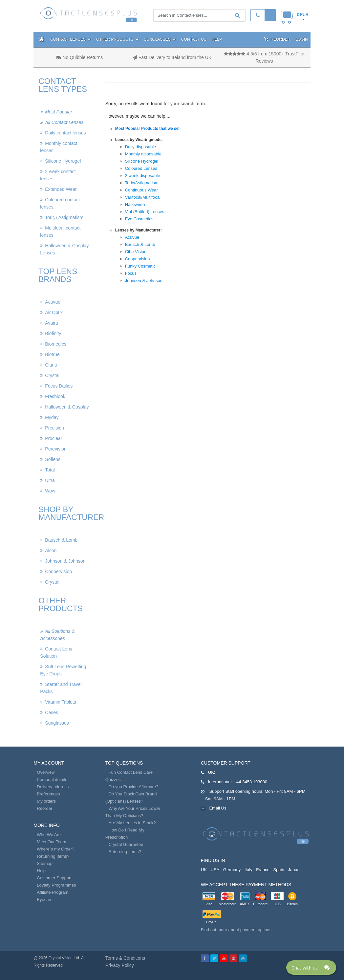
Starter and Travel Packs (61, 688)
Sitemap (45, 863)
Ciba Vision (136, 252)
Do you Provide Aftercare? (134, 787)
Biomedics (56, 344)
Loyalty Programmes (56, 885)
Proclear (54, 438)
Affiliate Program (53, 892)
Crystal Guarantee (126, 844)
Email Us (218, 808)
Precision (54, 428)
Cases (52, 712)
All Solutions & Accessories (57, 635)
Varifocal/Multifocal (143, 197)
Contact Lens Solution (56, 652)
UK (204, 870)
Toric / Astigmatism (64, 217)
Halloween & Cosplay (67, 407)
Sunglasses (160, 39)
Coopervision (58, 571)
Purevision (56, 449)
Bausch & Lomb (61, 540)
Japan (294, 870)
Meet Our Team (51, 842)
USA (215, 870)
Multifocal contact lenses (60, 231)
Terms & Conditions (125, 958)
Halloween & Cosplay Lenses (64, 249)
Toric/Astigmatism (142, 183)
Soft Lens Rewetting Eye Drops (63, 670)
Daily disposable (141, 147)
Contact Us (194, 39)
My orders (46, 801)
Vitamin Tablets (60, 702)
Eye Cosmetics (139, 219)
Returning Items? (53, 856)
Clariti (51, 365)
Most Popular (58, 112)
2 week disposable (143, 176)
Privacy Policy (120, 965)
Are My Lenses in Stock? (132, 823)
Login (301, 39)
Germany (232, 870)
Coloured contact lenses (60, 203)
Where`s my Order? (55, 849)
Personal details (52, 780)
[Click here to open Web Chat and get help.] (311, 968)
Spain (279, 870)
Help (217, 39)
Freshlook (55, 396)
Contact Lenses (71, 39)
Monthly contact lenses (59, 147)
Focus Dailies (59, 386)
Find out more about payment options (236, 930)
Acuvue (53, 302)
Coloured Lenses (141, 168)
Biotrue (52, 354)
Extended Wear (61, 189)
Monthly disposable (143, 154)
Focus (131, 273)
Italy (248, 870)
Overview (46, 772)
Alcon (51, 550)
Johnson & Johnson (65, 561)
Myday (52, 417)
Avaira (51, 323)
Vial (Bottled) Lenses (145, 212)
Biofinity (53, 333)
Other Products (117, 39)
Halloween (135, 204)
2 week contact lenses (58, 175)
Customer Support (54, 878)
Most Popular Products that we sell (148, 129)
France (263, 870)
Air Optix (54, 312)
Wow (50, 491)
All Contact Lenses (64, 122)
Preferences (48, 794)
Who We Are (49, 835)
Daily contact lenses (65, 133)
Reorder (277, 39)
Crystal (52, 375)
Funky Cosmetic (140, 266)
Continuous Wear (141, 190)
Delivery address (53, 787)
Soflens (53, 459)
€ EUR (302, 15)
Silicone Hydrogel (63, 161)
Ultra (50, 480)
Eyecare (45, 900)
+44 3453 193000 (251, 782)
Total (50, 470)
